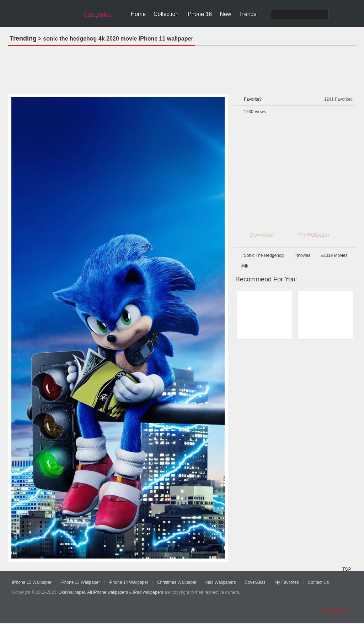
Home (138, 14)
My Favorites (287, 582)
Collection (166, 14)
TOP (346, 569)
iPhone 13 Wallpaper (80, 582)
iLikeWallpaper (71, 592)
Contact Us (318, 582)
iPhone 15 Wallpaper (32, 582)
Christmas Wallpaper (177, 582)
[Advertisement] (182, 67)
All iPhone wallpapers (108, 592)
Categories (97, 15)
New (225, 14)
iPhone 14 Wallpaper (129, 582)
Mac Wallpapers (221, 582)
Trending (23, 38)
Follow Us (335, 611)
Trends (248, 14)
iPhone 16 (199, 14)
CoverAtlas (255, 582)
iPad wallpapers (148, 592)
